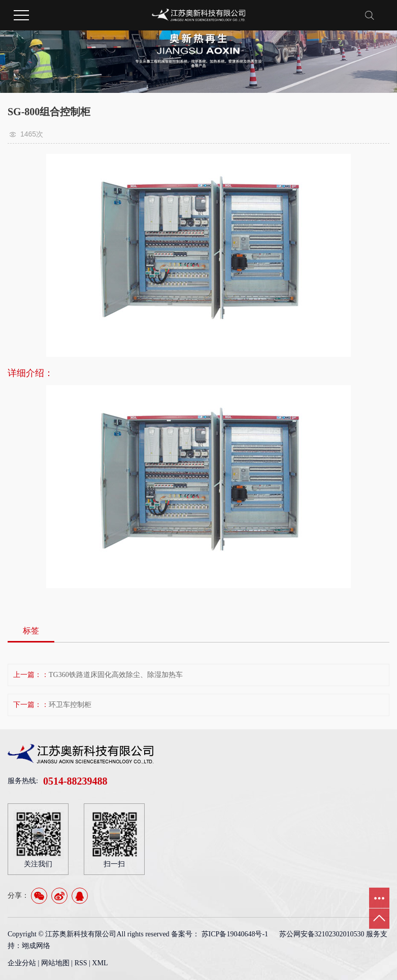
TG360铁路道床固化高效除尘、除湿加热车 (116, 675)
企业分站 (22, 963)
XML (100, 963)
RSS (81, 963)
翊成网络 (36, 946)
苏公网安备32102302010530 (322, 934)
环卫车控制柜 (70, 705)
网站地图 (56, 963)
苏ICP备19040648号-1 (235, 934)
